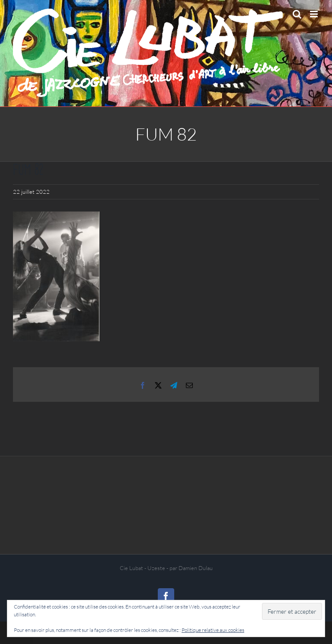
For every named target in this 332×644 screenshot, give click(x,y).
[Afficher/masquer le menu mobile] (314, 14)
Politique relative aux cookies (213, 630)
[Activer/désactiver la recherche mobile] (297, 14)
